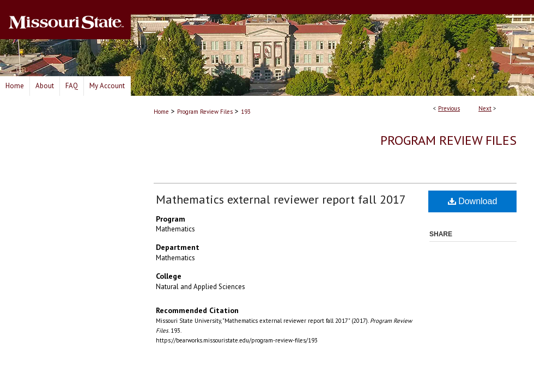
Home (161, 112)
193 (246, 112)
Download (473, 201)
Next (485, 108)
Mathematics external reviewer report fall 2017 (281, 199)
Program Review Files (205, 112)
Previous (449, 108)
